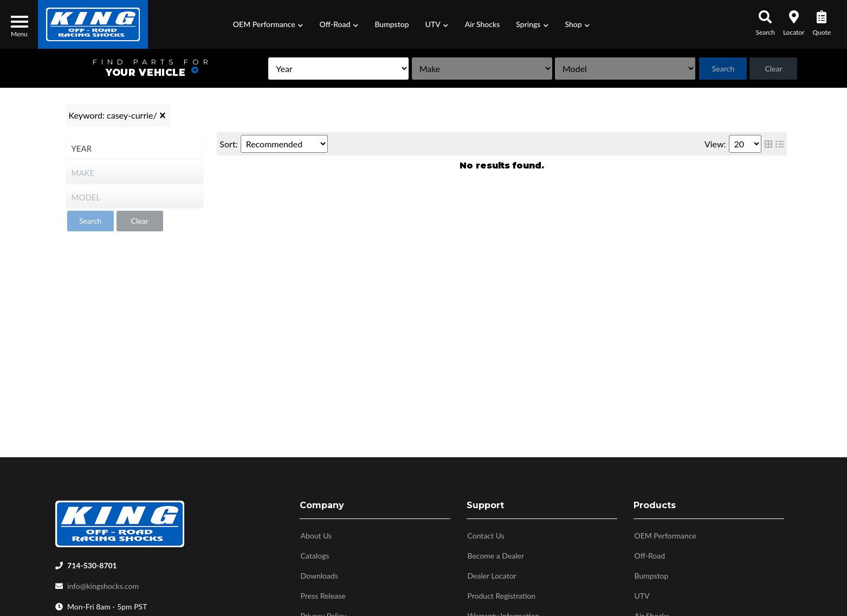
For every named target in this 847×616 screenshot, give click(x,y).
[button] (268, 24)
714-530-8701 (92, 565)
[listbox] (283, 69)
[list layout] (780, 144)
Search (714, 69)
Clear (771, 69)
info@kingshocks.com (103, 586)
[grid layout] (768, 144)
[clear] (163, 115)
